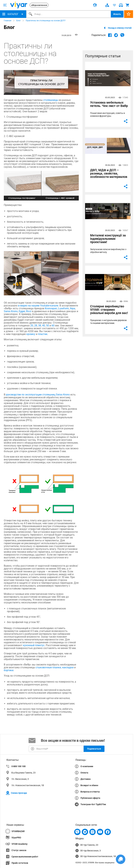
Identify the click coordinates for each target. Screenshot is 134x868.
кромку (30, 334)
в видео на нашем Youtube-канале (38, 306)
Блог (19, 21)
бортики (9, 670)
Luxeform (63, 308)
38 (39, 326)
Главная (8, 21)
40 (43, 326)
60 (53, 326)
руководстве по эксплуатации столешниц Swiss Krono (38, 395)
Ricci (28, 311)
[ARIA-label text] (5, 5)
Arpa (72, 308)
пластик (42, 334)
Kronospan (51, 308)
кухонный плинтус (33, 645)
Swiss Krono (11, 311)
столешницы (51, 100)
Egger (22, 311)
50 (47, 326)
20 (31, 326)
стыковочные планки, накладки (54, 667)
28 (35, 326)
